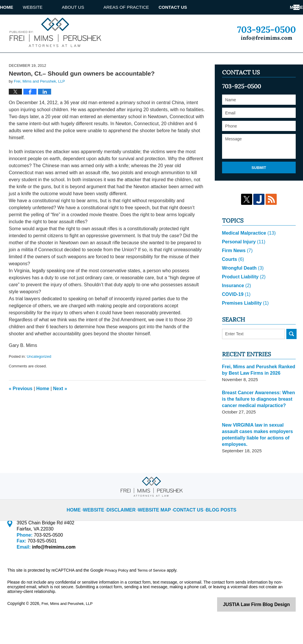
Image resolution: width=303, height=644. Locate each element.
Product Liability (243, 296)
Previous (21, 407)
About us (92, 7)
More (290, 7)
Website (52, 7)
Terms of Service (154, 589)
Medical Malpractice (247, 252)
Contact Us (202, 7)
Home (16, 7)
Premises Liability (244, 322)
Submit (259, 187)
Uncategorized (39, 376)
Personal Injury (242, 261)
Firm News (236, 270)
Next (60, 407)
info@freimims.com (52, 566)
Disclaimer (127, 524)
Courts (232, 279)
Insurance (236, 305)
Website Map (157, 524)
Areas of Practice (146, 7)
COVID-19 (236, 314)
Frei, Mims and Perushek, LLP (69, 623)
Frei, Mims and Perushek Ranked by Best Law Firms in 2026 (256, 389)
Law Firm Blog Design (268, 623)
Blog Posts (216, 524)
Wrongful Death (242, 287)
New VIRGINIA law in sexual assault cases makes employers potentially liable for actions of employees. (255, 454)
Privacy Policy (117, 589)
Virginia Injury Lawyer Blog (54, 32)
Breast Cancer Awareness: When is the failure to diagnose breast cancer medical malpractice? (259, 418)
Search (291, 353)
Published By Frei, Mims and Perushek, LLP (266, 33)
